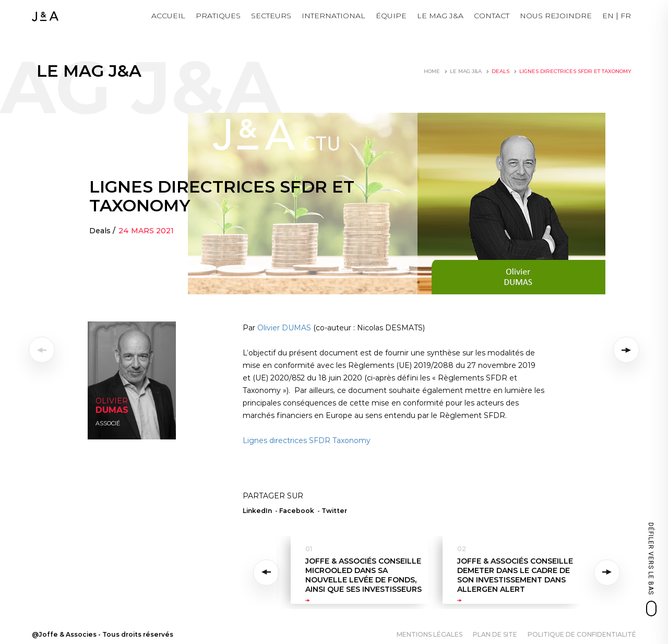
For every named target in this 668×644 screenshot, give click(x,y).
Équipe (391, 16)
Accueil (168, 16)
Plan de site (495, 634)
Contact (492, 16)
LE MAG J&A (440, 16)
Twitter (334, 511)
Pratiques (218, 16)
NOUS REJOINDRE (556, 16)
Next (607, 573)
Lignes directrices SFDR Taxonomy (307, 440)
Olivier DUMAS (284, 328)
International (333, 16)
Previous (268, 573)
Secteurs (271, 16)
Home (432, 71)
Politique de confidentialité (582, 634)
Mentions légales (430, 634)
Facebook (297, 511)
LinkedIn (257, 511)
